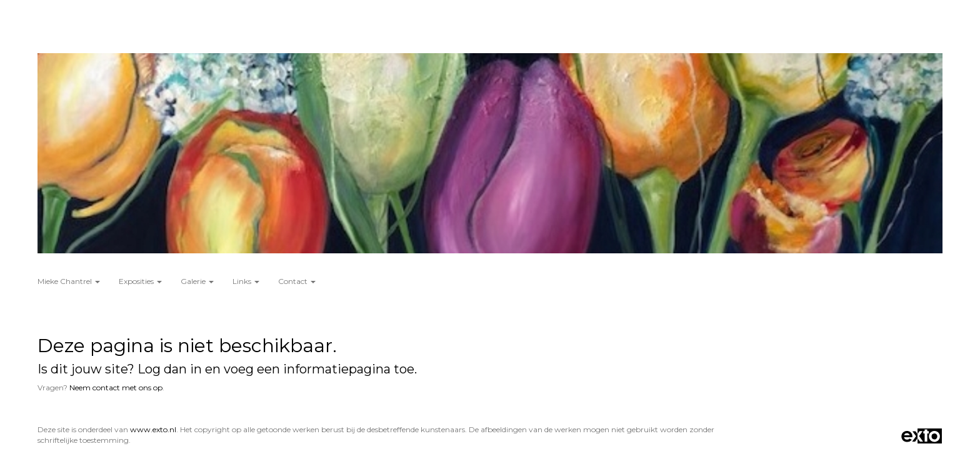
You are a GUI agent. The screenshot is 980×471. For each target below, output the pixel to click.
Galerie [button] (197, 281)
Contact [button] (297, 281)
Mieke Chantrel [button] (69, 281)
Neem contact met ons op (116, 387)
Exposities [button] (140, 281)
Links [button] (246, 281)
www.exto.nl (153, 429)
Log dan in (170, 369)
